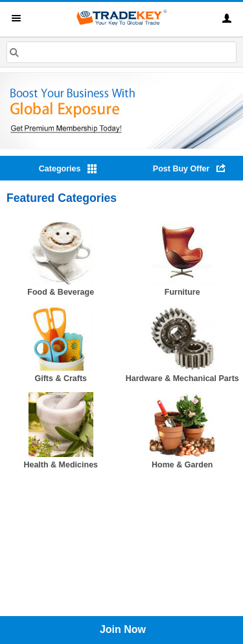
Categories (60, 169)
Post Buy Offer (181, 169)
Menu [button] (16, 18)
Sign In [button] (227, 18)
